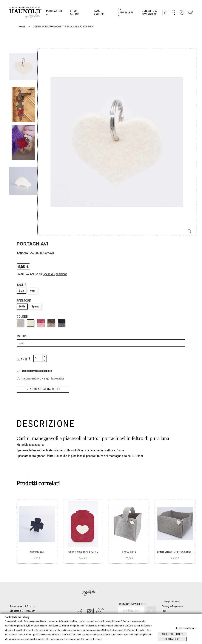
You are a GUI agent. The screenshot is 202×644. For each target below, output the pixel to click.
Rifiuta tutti (172, 639)
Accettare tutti (172, 634)
